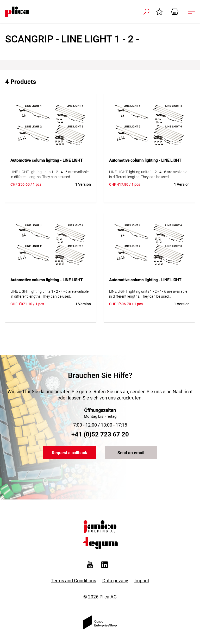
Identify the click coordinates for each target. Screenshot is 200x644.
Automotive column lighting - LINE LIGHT (46, 160)
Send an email (131, 453)
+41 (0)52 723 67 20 (100, 434)
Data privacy (115, 581)
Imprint (142, 581)
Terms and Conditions (73, 581)
